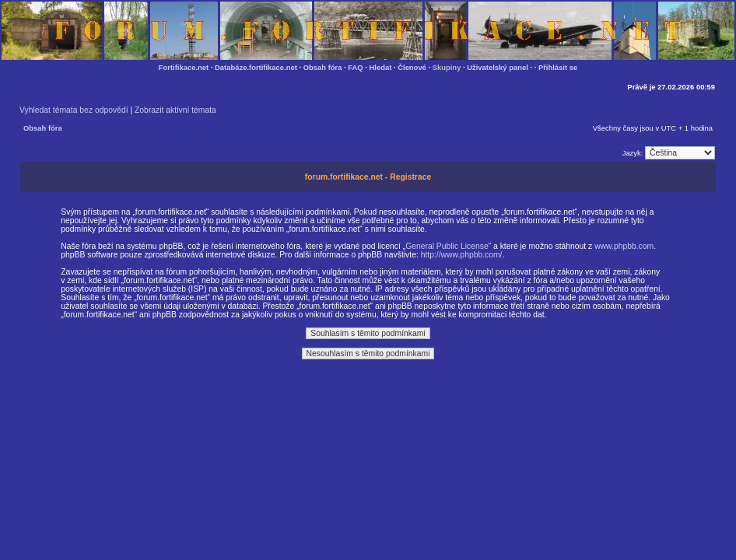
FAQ (355, 67)
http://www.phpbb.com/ (462, 255)
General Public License (447, 246)
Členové (412, 67)
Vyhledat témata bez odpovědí (74, 110)
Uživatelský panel (498, 67)
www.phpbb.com (624, 246)
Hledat (381, 67)
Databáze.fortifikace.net (256, 67)
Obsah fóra (323, 67)
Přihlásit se (558, 67)
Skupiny (447, 67)
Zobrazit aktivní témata (175, 110)
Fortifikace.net (184, 67)
